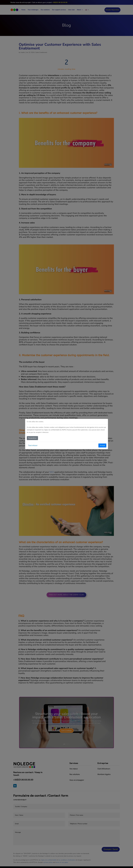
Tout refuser (33, 445)
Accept (102, 445)
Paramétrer (32, 438)
